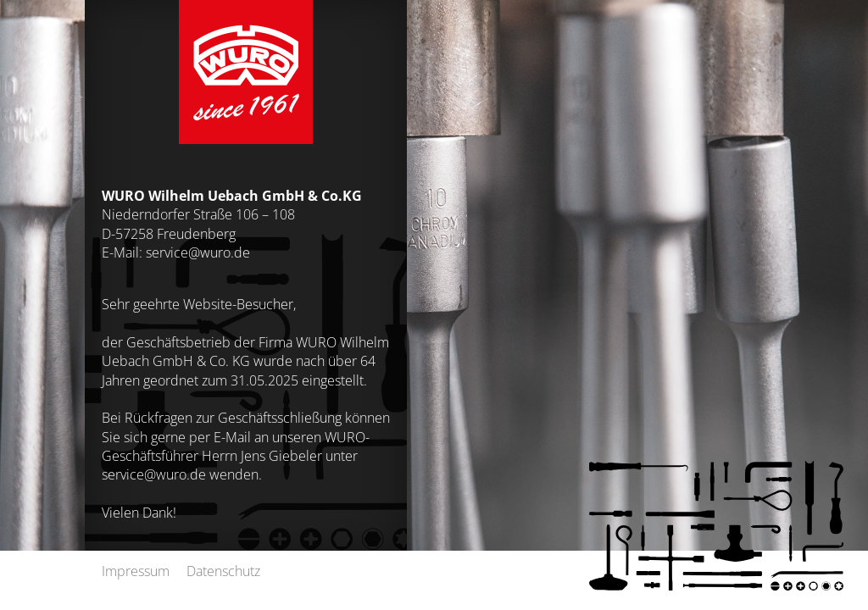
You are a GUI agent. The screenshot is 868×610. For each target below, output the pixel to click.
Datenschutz (223, 571)
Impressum (136, 571)
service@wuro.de (198, 252)
